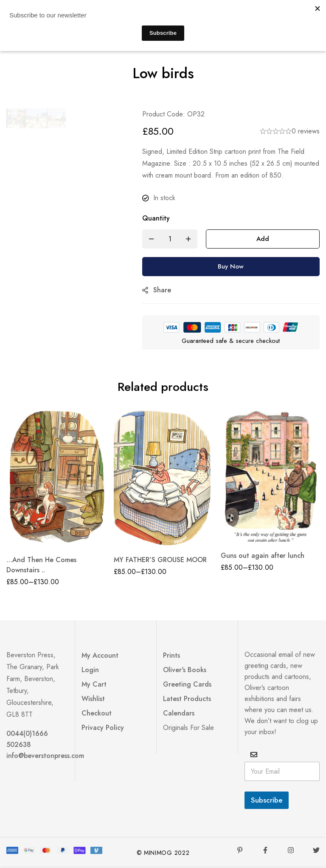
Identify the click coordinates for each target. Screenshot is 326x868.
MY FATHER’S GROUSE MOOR (160, 560)
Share (162, 290)
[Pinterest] (240, 850)
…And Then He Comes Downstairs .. (41, 565)
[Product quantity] (170, 239)
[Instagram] (291, 850)
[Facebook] (265, 850)
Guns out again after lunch (263, 556)
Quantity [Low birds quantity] (156, 218)
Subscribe (267, 800)
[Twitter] (316, 850)
